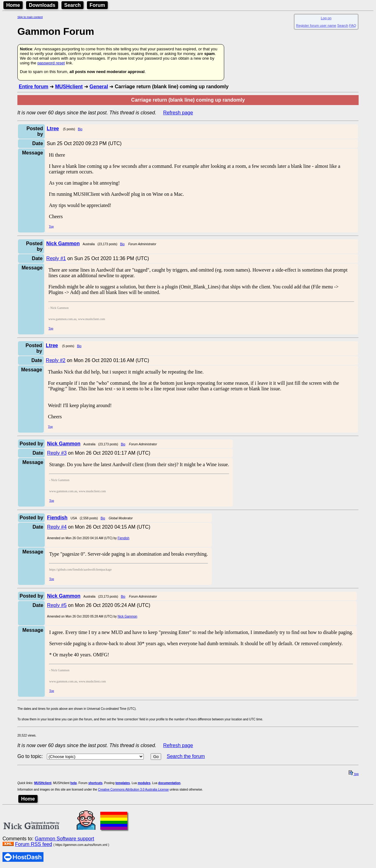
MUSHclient (69, 87)
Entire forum (33, 87)
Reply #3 (57, 453)
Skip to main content (30, 17)
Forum (97, 5)
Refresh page (178, 113)
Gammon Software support (64, 839)
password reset (51, 63)
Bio (80, 129)
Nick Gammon (127, 616)
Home (13, 5)
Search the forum (186, 756)
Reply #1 (56, 258)
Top (51, 226)
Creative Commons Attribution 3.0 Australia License (134, 790)
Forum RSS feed (33, 844)
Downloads (42, 5)
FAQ (353, 25)
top (354, 774)
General (99, 87)
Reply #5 (57, 605)
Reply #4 (57, 527)
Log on (326, 18)
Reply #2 (56, 360)
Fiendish (124, 538)
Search (72, 5)
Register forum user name (316, 25)
